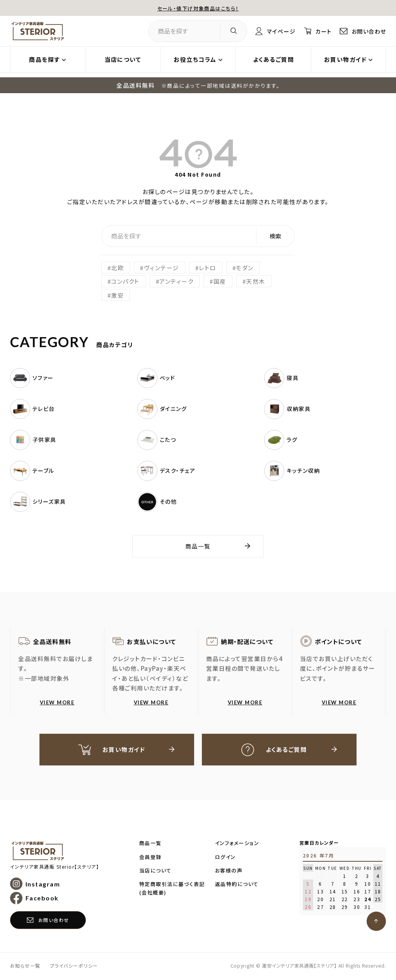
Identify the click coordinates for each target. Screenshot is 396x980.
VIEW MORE (57, 702)
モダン (245, 268)
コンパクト (125, 281)
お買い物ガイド (346, 59)
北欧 (117, 268)
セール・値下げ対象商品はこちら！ (198, 8)
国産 (220, 281)
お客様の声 (229, 871)
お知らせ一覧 (25, 966)
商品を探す (44, 59)
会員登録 (150, 858)
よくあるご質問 (274, 59)
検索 (275, 236)
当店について (123, 59)
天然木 (256, 281)
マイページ (277, 31)
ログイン (225, 858)
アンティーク (176, 281)
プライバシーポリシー (74, 966)
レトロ (207, 268)
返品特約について (237, 885)
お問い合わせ (367, 31)
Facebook (42, 899)
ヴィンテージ (161, 268)
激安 (117, 295)
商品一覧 (198, 546)
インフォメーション (237, 844)
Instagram (43, 885)
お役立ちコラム (195, 59)
